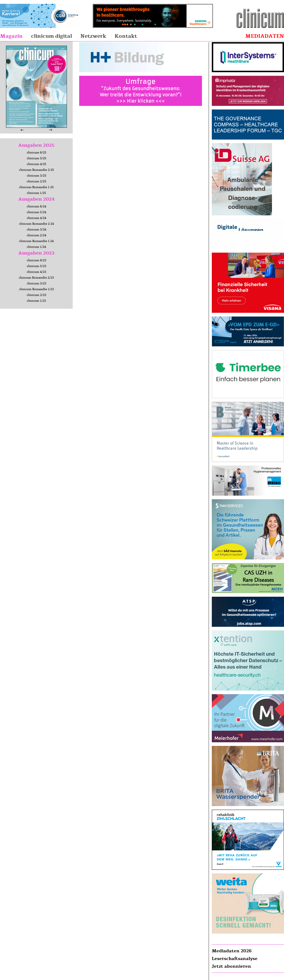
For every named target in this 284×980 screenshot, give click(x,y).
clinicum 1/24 (36, 247)
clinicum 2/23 (36, 295)
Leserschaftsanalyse (235, 959)
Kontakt (126, 36)
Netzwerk (93, 36)
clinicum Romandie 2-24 (36, 224)
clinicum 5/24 (36, 212)
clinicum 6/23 (36, 260)
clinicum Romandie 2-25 (36, 170)
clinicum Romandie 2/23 (36, 278)
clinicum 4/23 (36, 272)
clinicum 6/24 (36, 206)
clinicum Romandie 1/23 (36, 289)
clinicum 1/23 (36, 301)
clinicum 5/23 (36, 266)
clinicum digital (52, 36)
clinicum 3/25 (36, 176)
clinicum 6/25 (36, 153)
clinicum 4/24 (36, 218)
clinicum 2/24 (36, 235)
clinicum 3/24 (36, 230)
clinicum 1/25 (36, 193)
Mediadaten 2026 (232, 951)
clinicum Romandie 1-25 (36, 187)
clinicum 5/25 (36, 158)
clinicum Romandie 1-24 (36, 241)
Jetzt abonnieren (231, 966)
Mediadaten (265, 36)
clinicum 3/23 (36, 283)
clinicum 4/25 (36, 164)
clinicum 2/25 (36, 181)
